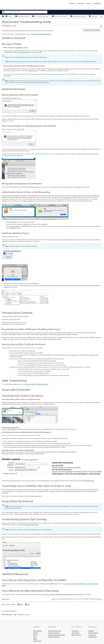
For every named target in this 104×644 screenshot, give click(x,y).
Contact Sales (97, 3)
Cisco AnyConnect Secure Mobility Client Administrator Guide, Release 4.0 (62, 595)
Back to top (5, 599)
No (29, 605)
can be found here (36, 496)
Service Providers (54, 637)
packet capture (33, 71)
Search (4, 12)
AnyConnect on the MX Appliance (42, 34)
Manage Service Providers (57, 635)
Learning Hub (93, 637)
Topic (11, 615)
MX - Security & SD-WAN (40, 16)
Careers (36, 633)
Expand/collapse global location (101, 16)
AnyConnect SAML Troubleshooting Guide (36, 384)
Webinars (91, 631)
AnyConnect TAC (89, 481)
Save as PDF (101, 26)
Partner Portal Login (55, 631)
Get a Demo (75, 633)
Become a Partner (54, 633)
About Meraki (37, 631)
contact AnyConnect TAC (31, 525)
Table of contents (92, 30)
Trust (35, 637)
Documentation (93, 633)
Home (9, 16)
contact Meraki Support (24, 52)
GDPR (35, 639)
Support (89, 3)
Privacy (35, 635)
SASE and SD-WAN (22, 16)
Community (81, 3)
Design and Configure (60, 16)
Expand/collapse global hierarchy (4, 16)
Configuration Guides (78, 16)
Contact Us (75, 631)
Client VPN (93, 16)
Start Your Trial (76, 635)
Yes (21, 605)
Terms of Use (37, 641)
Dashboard (72, 3)
